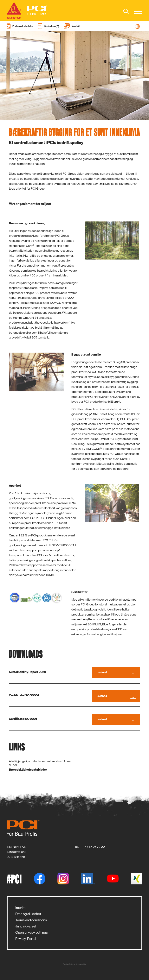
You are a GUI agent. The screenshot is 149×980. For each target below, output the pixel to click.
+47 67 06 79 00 (94, 847)
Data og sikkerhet (28, 914)
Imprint (20, 908)
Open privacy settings (32, 933)
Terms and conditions (31, 920)
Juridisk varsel (26, 926)
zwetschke (82, 964)
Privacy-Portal (26, 939)
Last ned (116, 673)
